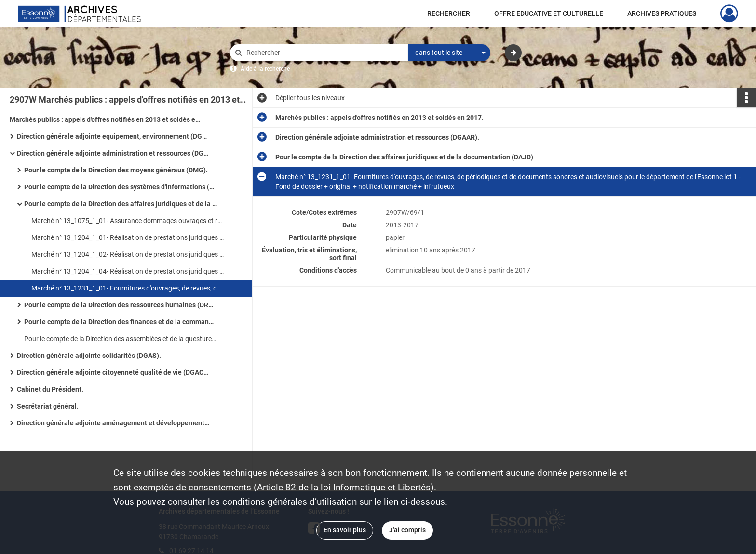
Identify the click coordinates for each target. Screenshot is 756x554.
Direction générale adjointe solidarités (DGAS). (89, 356)
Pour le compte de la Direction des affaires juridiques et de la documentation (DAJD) (121, 204)
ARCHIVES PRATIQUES (662, 13)
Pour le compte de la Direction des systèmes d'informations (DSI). (121, 187)
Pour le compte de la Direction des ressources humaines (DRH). (121, 305)
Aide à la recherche (265, 69)
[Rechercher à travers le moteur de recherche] (324, 53)
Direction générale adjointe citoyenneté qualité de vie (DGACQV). (113, 372)
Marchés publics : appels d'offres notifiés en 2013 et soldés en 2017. (106, 119)
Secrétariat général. (48, 406)
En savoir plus (345, 530)
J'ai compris (407, 530)
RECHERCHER (449, 13)
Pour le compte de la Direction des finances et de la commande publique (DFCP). (121, 322)
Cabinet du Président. (50, 389)
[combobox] (449, 53)
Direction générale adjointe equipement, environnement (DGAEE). (113, 136)
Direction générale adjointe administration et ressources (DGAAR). (113, 153)
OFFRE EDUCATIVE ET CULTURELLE (549, 13)
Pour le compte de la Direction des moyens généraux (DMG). (116, 170)
